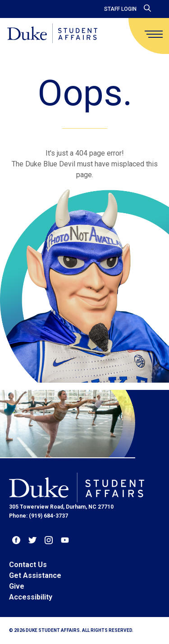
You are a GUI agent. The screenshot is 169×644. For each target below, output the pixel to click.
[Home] (52, 34)
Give (17, 586)
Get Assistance (35, 575)
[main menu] (154, 34)
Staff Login (120, 9)
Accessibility (31, 597)
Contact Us (28, 565)
